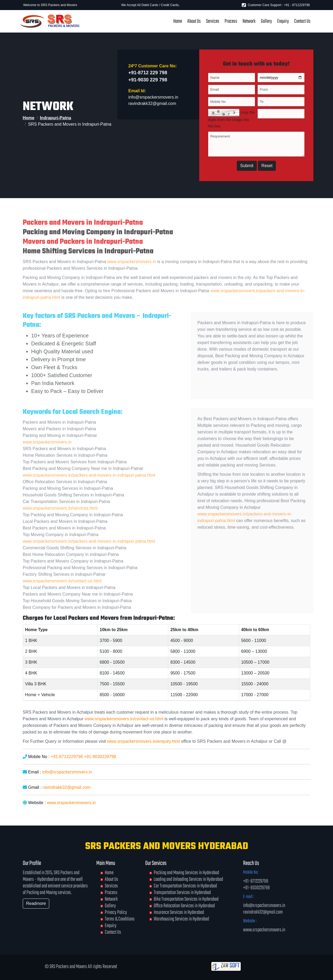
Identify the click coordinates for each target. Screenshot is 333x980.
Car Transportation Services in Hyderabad (185, 886)
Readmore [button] (36, 903)
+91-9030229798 (100, 757)
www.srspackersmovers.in (132, 272)
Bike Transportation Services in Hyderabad (186, 899)
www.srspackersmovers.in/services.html (60, 518)
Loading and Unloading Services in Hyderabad (188, 879)
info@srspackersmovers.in (153, 99)
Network (249, 21)
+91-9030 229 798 (148, 82)
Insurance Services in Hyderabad (179, 912)
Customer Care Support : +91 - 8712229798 (276, 5)
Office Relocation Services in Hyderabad (184, 906)
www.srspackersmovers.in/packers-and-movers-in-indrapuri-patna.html (89, 485)
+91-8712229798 (67, 757)
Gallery (266, 21)
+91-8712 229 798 (148, 75)
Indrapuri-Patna (56, 118)
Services (213, 21)
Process (231, 21)
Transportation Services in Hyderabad (182, 893)
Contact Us (302, 21)
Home (178, 21)
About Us (194, 21)
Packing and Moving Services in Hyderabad (186, 873)
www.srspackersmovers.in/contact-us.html (62, 591)
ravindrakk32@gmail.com (152, 106)
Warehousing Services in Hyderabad (181, 919)
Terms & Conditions (120, 919)
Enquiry (283, 21)
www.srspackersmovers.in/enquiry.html (143, 741)
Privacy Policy (116, 912)
